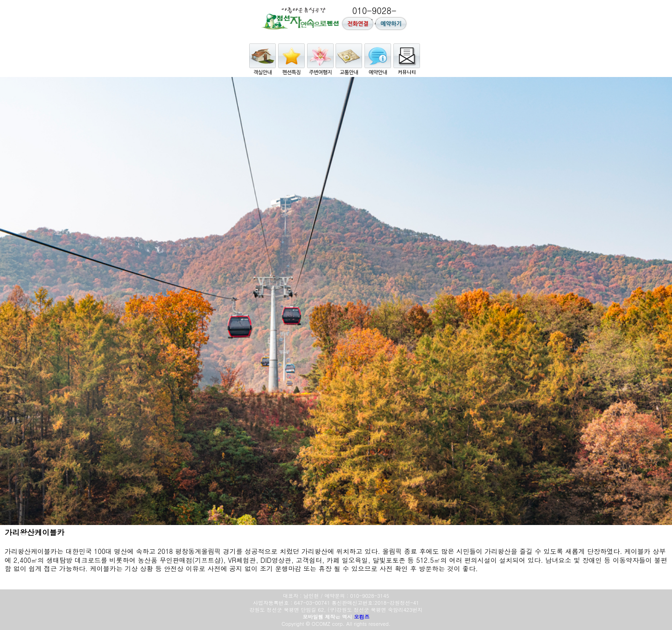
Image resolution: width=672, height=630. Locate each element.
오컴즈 (362, 617)
